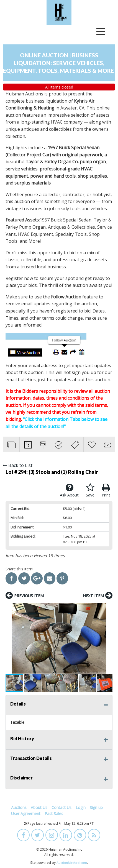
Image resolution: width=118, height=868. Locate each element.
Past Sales (54, 814)
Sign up (96, 807)
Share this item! (19, 569)
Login (81, 807)
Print (106, 490)
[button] (11, 638)
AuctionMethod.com (72, 863)
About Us (39, 807)
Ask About (69, 490)
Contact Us (61, 807)
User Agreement (26, 814)
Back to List (18, 465)
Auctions (19, 807)
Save (90, 490)
